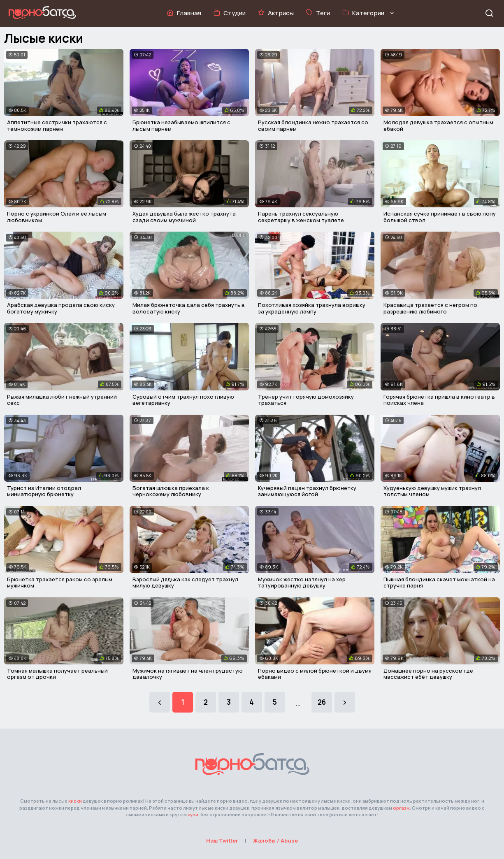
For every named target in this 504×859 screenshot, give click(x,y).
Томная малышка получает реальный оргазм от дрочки (57, 674)
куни (193, 814)
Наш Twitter (222, 840)
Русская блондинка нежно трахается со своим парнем (313, 125)
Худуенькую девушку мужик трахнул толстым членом (432, 491)
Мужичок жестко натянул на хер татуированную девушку (302, 583)
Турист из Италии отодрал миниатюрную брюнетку (44, 491)
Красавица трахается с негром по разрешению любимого (430, 308)
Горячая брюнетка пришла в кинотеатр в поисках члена (439, 400)
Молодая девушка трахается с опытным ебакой (438, 125)
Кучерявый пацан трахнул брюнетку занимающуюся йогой (307, 491)
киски (75, 801)
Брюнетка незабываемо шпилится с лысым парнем (181, 125)
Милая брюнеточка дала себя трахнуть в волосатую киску (189, 308)
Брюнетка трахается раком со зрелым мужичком (60, 583)
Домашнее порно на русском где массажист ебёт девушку (428, 674)
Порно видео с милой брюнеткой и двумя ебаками (315, 674)
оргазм (401, 808)
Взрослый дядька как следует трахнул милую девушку (185, 583)
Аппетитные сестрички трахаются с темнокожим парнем (57, 125)
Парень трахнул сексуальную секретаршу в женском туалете (301, 217)
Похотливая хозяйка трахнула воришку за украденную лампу (312, 308)
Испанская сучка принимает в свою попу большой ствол (440, 217)
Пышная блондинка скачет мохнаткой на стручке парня (439, 583)
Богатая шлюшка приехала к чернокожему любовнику (171, 491)
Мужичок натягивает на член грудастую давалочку (188, 674)
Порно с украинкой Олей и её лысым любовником (57, 217)
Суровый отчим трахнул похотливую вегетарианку (183, 400)
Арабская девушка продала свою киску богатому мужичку (61, 308)
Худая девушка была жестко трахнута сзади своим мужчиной (184, 217)
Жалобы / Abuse (275, 840)
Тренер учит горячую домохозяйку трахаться (306, 400)
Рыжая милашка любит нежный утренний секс (62, 400)
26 (322, 702)
